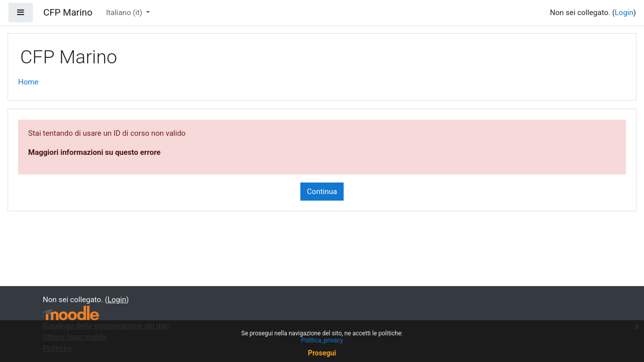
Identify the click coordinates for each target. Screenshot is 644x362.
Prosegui (322, 353)
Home (28, 82)
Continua (322, 192)
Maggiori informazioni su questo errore (94, 152)
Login (624, 13)
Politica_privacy (322, 340)
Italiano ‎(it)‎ (125, 13)
